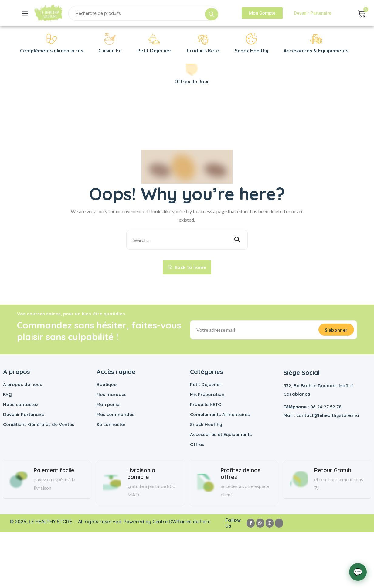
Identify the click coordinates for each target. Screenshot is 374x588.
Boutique (107, 384)
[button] (25, 13)
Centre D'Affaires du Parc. (182, 522)
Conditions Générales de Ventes (39, 424)
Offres (197, 444)
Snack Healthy (206, 424)
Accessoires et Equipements (221, 434)
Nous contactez (20, 404)
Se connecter (111, 424)
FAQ (8, 394)
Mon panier (109, 404)
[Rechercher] (212, 14)
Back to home (187, 267)
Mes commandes (116, 414)
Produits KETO (206, 404)
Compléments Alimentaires (220, 414)
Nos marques (112, 394)
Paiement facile (54, 470)
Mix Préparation (207, 394)
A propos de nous (23, 384)
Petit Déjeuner (206, 384)
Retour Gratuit (333, 470)
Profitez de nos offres (241, 474)
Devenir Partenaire (24, 414)
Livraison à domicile (141, 474)
